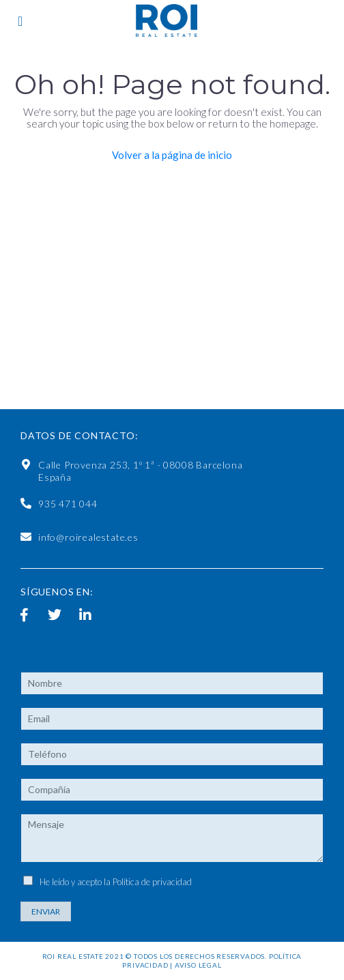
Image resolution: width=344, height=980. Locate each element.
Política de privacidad (152, 882)
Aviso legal (198, 965)
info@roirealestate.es (88, 537)
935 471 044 (68, 504)
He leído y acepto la (116, 882)
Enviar (46, 911)
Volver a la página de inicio (172, 155)
